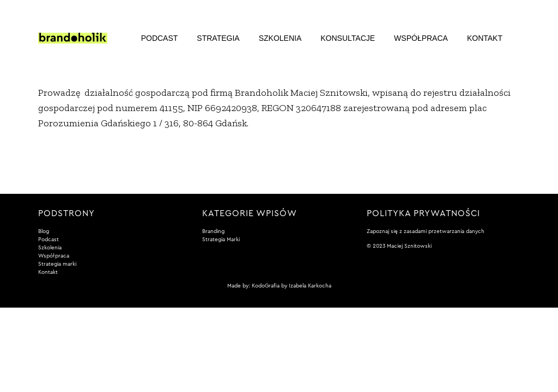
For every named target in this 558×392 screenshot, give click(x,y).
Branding (213, 231)
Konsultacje (348, 38)
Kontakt (485, 38)
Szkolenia (280, 38)
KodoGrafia (266, 286)
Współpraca (421, 38)
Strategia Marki (221, 240)
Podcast (160, 38)
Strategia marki (57, 264)
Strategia (218, 38)
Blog (44, 231)
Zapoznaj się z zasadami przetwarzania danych (426, 231)
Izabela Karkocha (310, 286)
